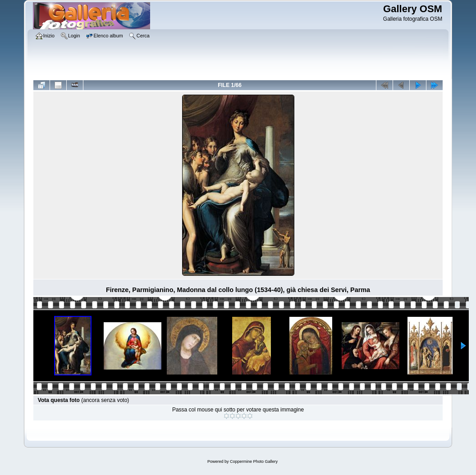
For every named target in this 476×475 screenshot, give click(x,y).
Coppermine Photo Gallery (254, 461)
